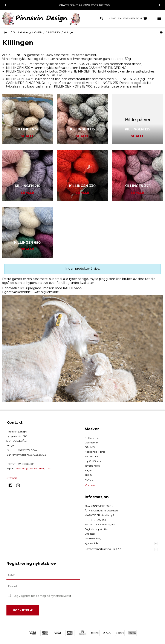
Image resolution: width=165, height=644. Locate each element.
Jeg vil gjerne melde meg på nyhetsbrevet (47, 595)
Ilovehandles (92, 466)
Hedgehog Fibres (95, 452)
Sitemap (12, 478)
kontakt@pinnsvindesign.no (34, 468)
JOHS (88, 475)
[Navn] (43, 575)
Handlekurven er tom (128, 19)
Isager (88, 470)
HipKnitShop (93, 461)
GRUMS (90, 447)
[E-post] (43, 586)
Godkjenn (21, 610)
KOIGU (89, 480)
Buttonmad (92, 438)
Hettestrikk (91, 456)
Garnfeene (91, 442)
